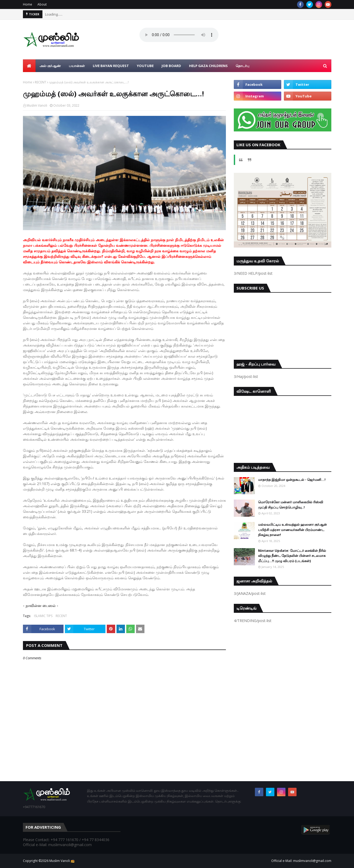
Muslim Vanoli (37, 105)
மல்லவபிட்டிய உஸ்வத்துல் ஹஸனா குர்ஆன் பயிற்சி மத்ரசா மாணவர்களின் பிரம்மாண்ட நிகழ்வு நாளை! (292, 530)
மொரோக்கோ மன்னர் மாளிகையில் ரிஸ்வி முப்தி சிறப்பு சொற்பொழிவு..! (291, 505)
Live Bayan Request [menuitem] (111, 66)
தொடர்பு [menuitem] (243, 66)
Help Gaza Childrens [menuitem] (208, 66)
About (42, 4)
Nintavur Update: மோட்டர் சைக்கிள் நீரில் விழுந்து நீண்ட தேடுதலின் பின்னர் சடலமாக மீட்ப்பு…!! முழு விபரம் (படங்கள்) (292, 556)
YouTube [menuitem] (145, 66)
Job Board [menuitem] (171, 66)
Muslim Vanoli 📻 (62, 861)
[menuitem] (29, 66)
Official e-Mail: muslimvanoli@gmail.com (301, 861)
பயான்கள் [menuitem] (77, 66)
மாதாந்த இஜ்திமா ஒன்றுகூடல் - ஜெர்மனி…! (292, 480)
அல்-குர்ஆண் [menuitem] (50, 66)
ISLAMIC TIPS (43, 616)
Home (28, 4)
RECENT (40, 82)
